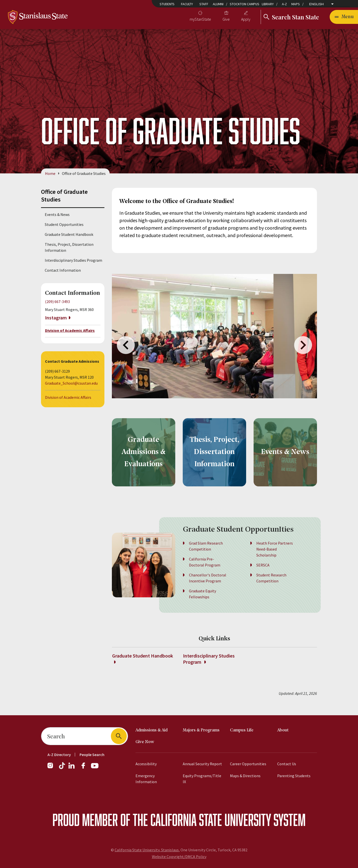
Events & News (57, 214)
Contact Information (63, 270)
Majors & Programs (201, 730)
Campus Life (242, 730)
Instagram (56, 318)
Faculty (187, 4)
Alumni (218, 4)
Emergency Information (146, 779)
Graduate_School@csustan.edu (71, 383)
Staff (204, 4)
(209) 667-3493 (57, 302)
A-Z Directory (59, 755)
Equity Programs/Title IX (202, 779)
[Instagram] (52, 768)
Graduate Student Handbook (69, 234)
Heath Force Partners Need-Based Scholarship (275, 556)
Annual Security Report (202, 764)
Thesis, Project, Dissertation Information (69, 247)
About (283, 730)
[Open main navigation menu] (344, 17)
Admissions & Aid (152, 730)
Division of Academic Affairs (70, 331)
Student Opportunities (64, 224)
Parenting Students (294, 776)
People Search (92, 755)
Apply (246, 19)
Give (226, 19)
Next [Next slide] (303, 345)
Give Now (145, 742)
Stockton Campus (245, 4)
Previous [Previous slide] (126, 345)
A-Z (284, 4)
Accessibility (146, 764)
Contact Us (287, 764)
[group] (193, 336)
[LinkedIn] (72, 768)
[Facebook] (85, 768)
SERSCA (263, 571)
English (317, 4)
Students (167, 4)
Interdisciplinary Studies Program (73, 260)
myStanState (200, 19)
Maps (296, 4)
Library (268, 4)
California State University (211, 820)
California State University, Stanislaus (147, 850)
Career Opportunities (248, 764)
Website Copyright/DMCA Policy (179, 857)
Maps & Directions (245, 776)
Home (50, 173)
